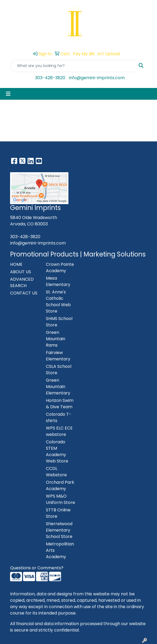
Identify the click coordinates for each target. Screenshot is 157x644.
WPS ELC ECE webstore (59, 431)
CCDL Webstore (56, 472)
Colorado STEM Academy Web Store (57, 451)
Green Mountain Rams (56, 339)
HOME (16, 264)
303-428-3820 (50, 78)
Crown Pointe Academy (60, 268)
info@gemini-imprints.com (97, 78)
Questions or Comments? (37, 568)
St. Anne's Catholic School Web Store (58, 302)
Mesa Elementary (58, 281)
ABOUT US (21, 272)
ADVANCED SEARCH (22, 282)
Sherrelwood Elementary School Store (59, 530)
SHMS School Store (59, 322)
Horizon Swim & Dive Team (60, 404)
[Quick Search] (73, 66)
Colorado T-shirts (59, 417)
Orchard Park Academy (60, 485)
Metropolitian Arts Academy (60, 550)
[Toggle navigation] (8, 94)
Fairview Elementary (58, 356)
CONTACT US (24, 293)
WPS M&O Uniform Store (60, 499)
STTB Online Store (58, 513)
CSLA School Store (59, 370)
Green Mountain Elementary (58, 387)
